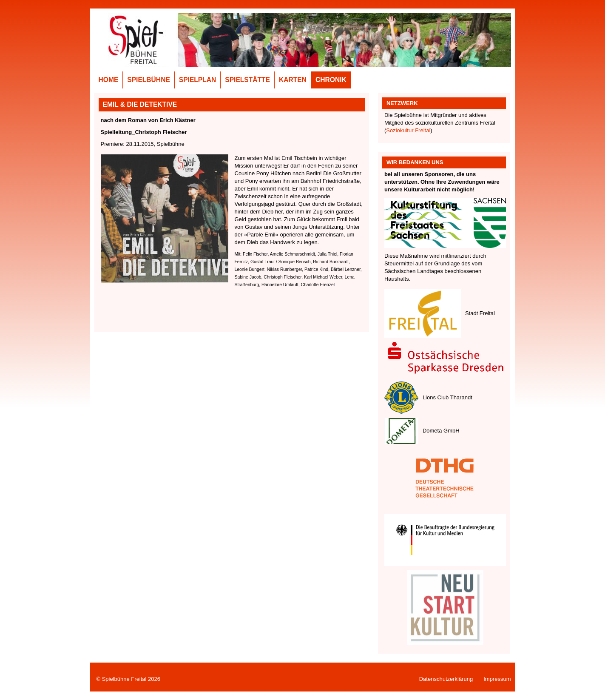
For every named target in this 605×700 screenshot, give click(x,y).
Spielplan (198, 80)
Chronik (331, 80)
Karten (293, 80)
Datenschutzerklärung (446, 679)
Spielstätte (247, 80)
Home (109, 80)
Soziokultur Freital (408, 130)
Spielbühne (149, 80)
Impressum (497, 679)
